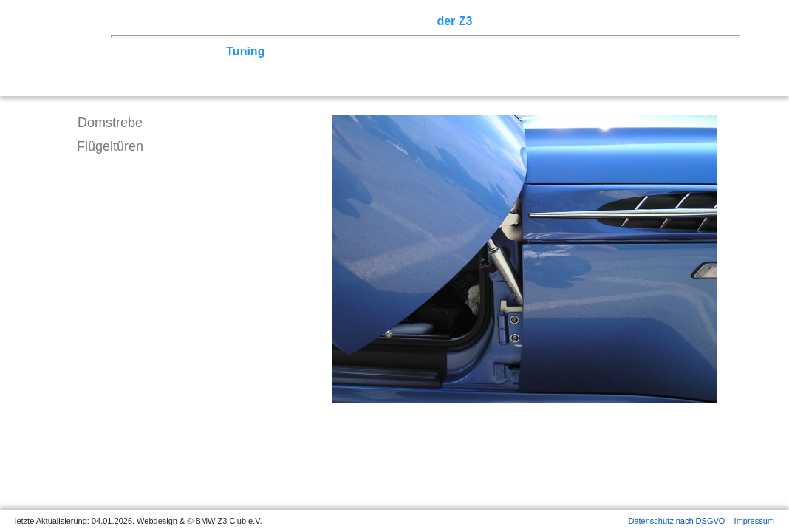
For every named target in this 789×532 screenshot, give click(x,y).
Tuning (245, 51)
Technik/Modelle (173, 51)
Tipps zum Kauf (316, 51)
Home (144, 21)
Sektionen (401, 21)
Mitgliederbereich (663, 21)
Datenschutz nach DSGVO (678, 521)
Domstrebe (110, 123)
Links (591, 21)
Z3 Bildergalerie (524, 21)
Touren (252, 21)
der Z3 (454, 21)
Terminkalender (322, 21)
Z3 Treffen (196, 21)
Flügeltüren (110, 146)
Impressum (753, 521)
